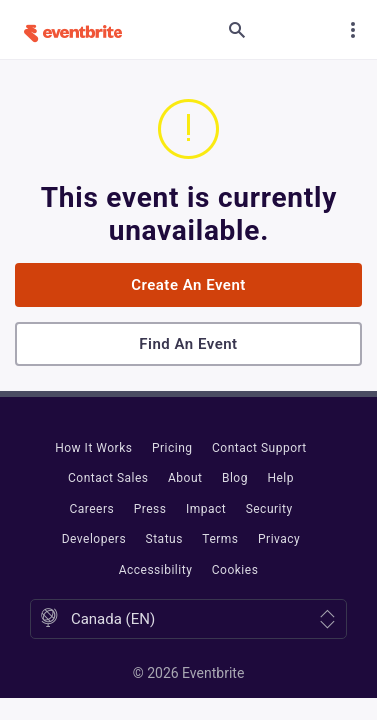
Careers (91, 509)
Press (150, 509)
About (185, 478)
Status (164, 539)
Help (280, 478)
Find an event (188, 344)
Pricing (172, 448)
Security (269, 509)
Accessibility (156, 570)
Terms (220, 539)
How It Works (93, 448)
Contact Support (259, 448)
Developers (94, 539)
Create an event (188, 285)
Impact (206, 509)
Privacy (279, 539)
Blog (235, 478)
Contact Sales (108, 478)
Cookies (235, 570)
